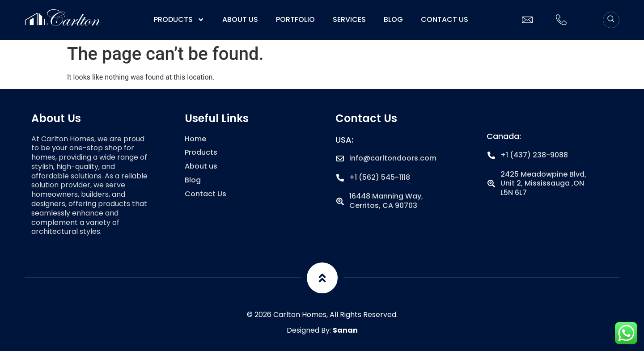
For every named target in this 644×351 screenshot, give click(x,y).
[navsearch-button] (611, 20)
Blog (393, 20)
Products (179, 20)
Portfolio (295, 20)
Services (349, 20)
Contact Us (445, 20)
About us (240, 20)
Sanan (345, 330)
